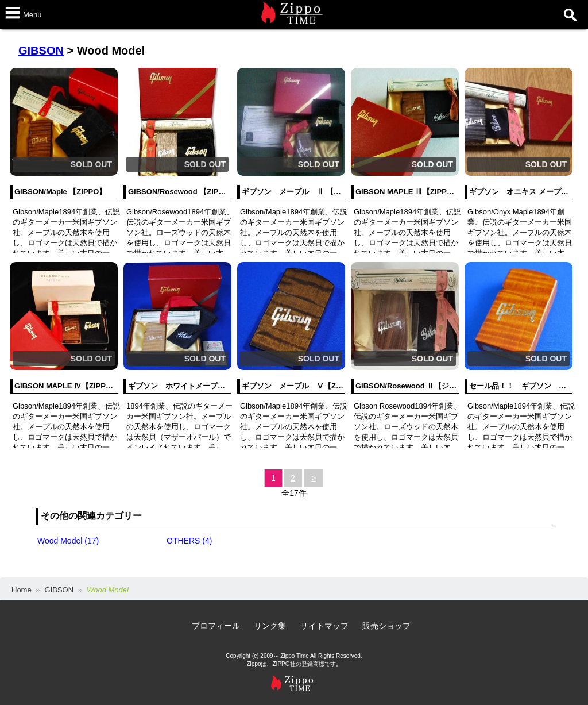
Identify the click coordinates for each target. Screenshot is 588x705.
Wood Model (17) (68, 541)
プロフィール (216, 626)
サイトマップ (324, 626)
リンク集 (270, 626)
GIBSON (41, 51)
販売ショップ (386, 626)
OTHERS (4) (189, 541)
